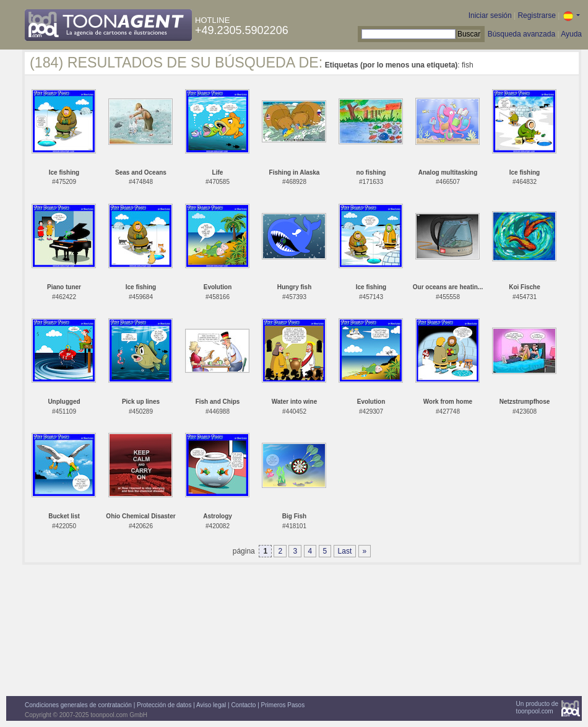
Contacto (243, 705)
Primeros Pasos (283, 705)
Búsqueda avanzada (521, 34)
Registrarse (536, 15)
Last (345, 551)
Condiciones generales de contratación (78, 705)
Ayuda (571, 34)
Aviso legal (211, 705)
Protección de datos (164, 705)
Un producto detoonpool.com (537, 707)
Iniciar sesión (490, 15)
